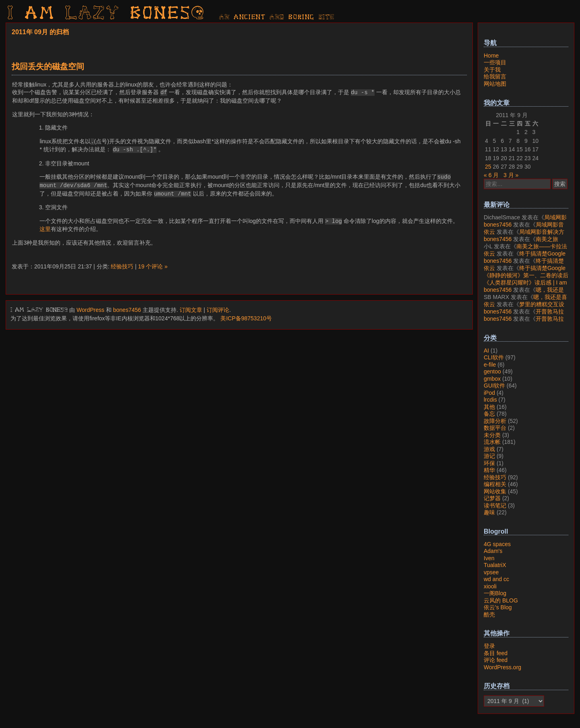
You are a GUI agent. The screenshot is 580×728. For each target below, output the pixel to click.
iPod (489, 393)
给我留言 (495, 76)
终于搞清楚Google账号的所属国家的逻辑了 (525, 257)
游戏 (489, 449)
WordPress (90, 310)
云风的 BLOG (501, 600)
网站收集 (495, 491)
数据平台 (495, 428)
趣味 (489, 512)
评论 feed (496, 660)
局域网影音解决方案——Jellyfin (525, 221)
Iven (489, 558)
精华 (489, 470)
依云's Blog (498, 607)
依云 (489, 232)
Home (491, 56)
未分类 (492, 435)
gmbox (492, 379)
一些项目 (495, 62)
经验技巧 (122, 266)
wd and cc (496, 579)
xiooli (490, 586)
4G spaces (497, 544)
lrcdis (490, 400)
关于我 (492, 70)
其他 (489, 407)
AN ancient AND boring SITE (277, 17)
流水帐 (492, 442)
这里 (45, 229)
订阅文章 (191, 310)
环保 (489, 463)
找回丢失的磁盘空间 (48, 66)
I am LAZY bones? (106, 14)
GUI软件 (494, 386)
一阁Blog (495, 593)
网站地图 (495, 84)
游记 (489, 456)
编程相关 (495, 484)
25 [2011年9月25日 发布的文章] (488, 167)
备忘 (489, 414)
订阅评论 (218, 310)
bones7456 (127, 310)
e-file (490, 365)
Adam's (493, 551)
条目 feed (496, 653)
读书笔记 (495, 505)
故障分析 (495, 421)
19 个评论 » (153, 266)
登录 (489, 646)
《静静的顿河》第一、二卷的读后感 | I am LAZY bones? (526, 279)
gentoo (492, 371)
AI (486, 351)
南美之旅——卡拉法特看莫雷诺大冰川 (521, 243)
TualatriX (495, 565)
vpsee (491, 572)
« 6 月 (491, 175)
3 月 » (511, 175)
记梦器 (492, 498)
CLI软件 (494, 357)
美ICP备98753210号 (246, 318)
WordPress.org (502, 667)
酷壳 (489, 615)
